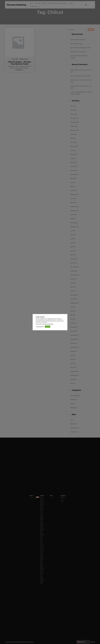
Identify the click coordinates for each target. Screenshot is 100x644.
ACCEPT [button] (48, 327)
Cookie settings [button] (40, 327)
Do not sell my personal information (45, 324)
